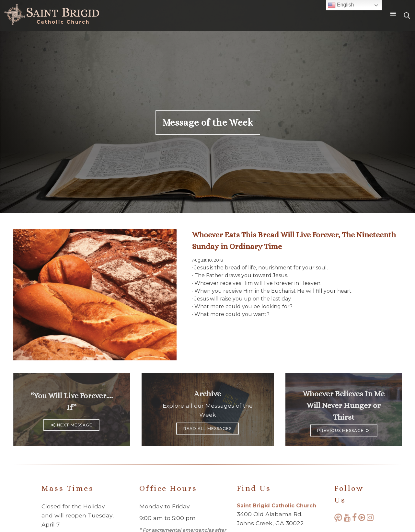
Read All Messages (208, 429)
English (341, 5)
